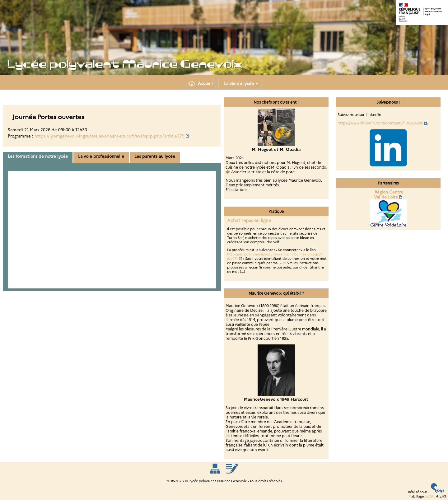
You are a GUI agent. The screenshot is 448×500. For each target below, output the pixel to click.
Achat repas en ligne (249, 221)
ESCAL (430, 496)
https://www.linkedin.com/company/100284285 (380, 123)
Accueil (201, 83)
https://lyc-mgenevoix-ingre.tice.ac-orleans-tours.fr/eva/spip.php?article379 (110, 136)
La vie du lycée (240, 83)
